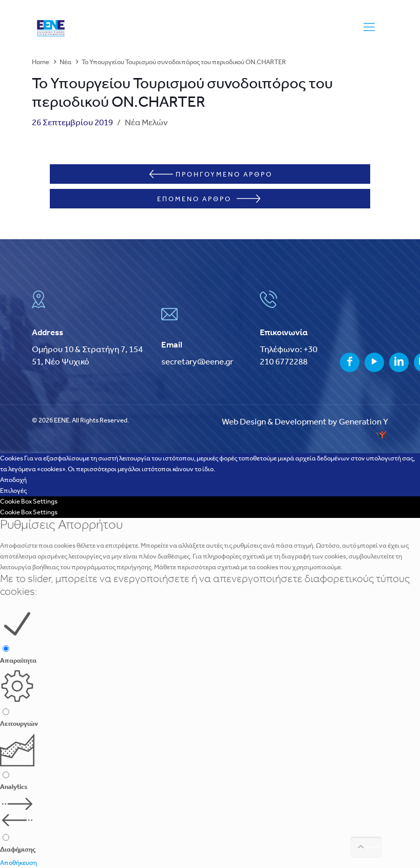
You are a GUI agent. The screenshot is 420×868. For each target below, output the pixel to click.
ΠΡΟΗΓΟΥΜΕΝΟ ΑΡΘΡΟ (211, 174)
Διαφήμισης (18, 849)
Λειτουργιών (19, 723)
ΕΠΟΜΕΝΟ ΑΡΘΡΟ (209, 198)
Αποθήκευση (18, 863)
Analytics (14, 786)
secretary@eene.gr (197, 361)
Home (41, 62)
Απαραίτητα (18, 660)
